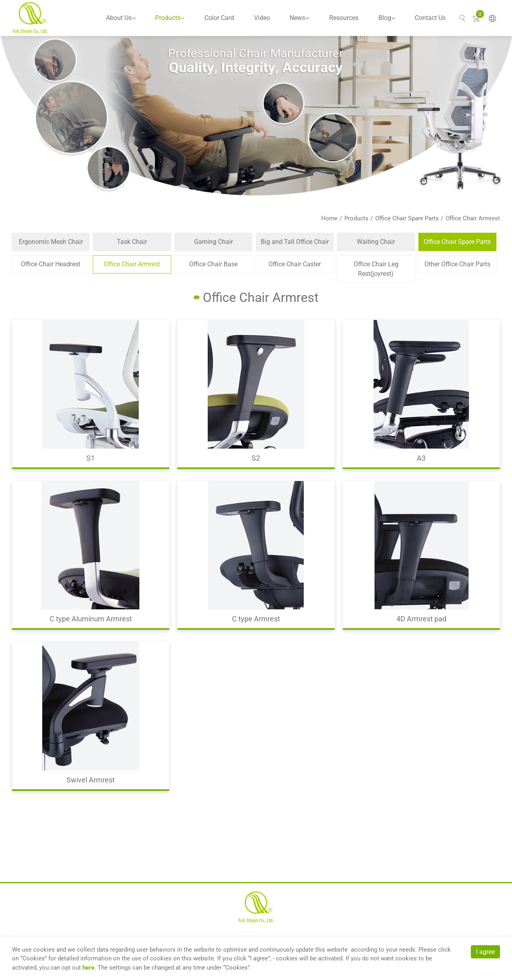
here (88, 968)
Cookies (34, 958)
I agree (485, 952)
